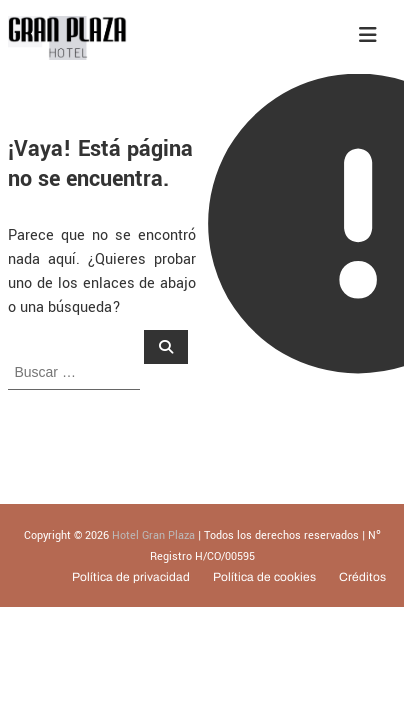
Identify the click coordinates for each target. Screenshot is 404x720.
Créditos (362, 577)
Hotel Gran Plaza (153, 535)
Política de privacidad (131, 577)
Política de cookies (264, 577)
